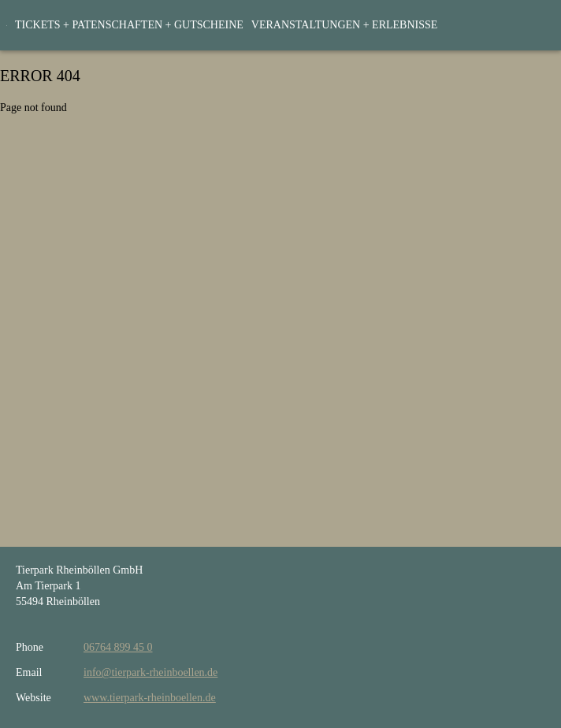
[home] (7, 25)
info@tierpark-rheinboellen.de (150, 672)
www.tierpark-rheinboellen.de (150, 698)
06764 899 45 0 (118, 647)
